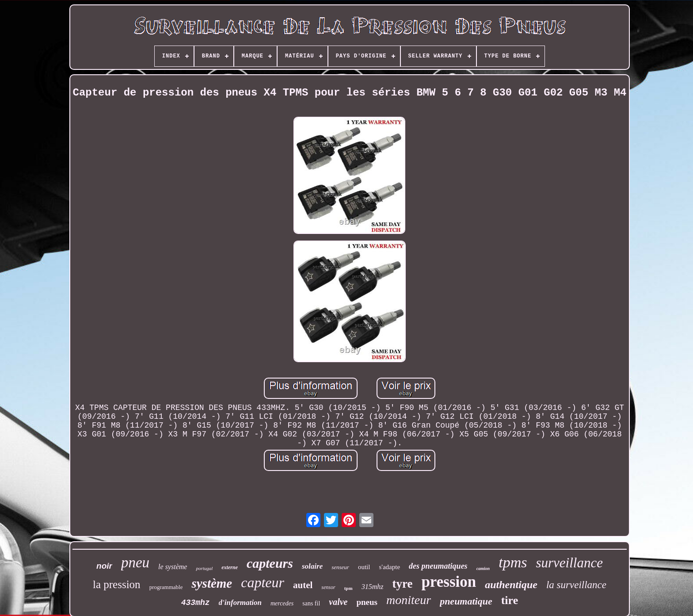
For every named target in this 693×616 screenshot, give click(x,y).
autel (303, 585)
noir (104, 566)
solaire (312, 566)
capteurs (270, 563)
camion (483, 568)
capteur (263, 582)
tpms (513, 562)
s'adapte (389, 567)
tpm (348, 588)
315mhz (373, 587)
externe (230, 567)
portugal (204, 568)
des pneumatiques (438, 566)
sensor (328, 587)
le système (173, 567)
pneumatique (466, 601)
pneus (367, 602)
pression (449, 582)
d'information (240, 603)
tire (510, 600)
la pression (117, 584)
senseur (340, 567)
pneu (135, 562)
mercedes (282, 603)
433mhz (196, 603)
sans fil (311, 603)
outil (364, 567)
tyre (402, 584)
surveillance (569, 563)
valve (338, 602)
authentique (511, 585)
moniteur (409, 600)
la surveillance (576, 585)
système (212, 583)
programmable (166, 587)
